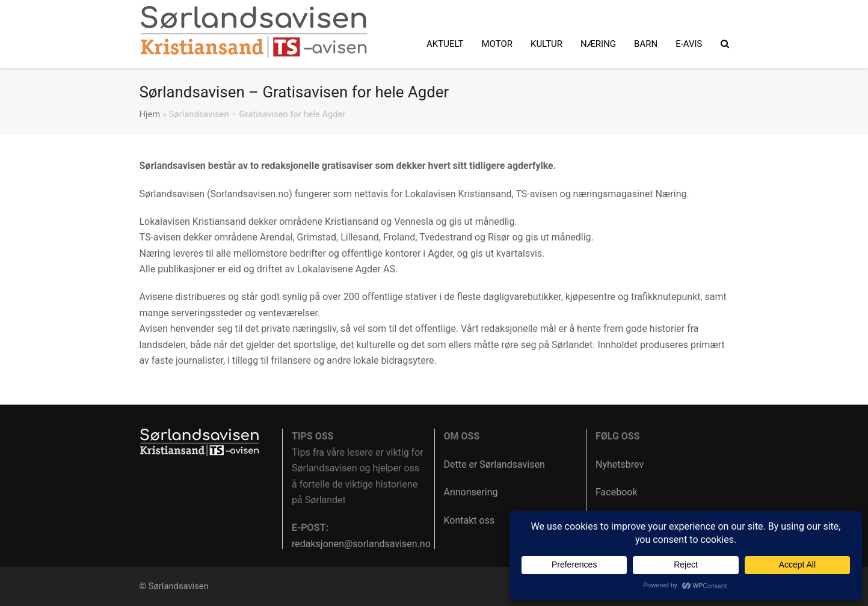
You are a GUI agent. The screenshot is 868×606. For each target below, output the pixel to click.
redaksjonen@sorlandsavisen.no (361, 544)
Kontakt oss (469, 520)
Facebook (616, 492)
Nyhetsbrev (620, 464)
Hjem (150, 114)
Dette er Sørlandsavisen (494, 464)
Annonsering (471, 492)
